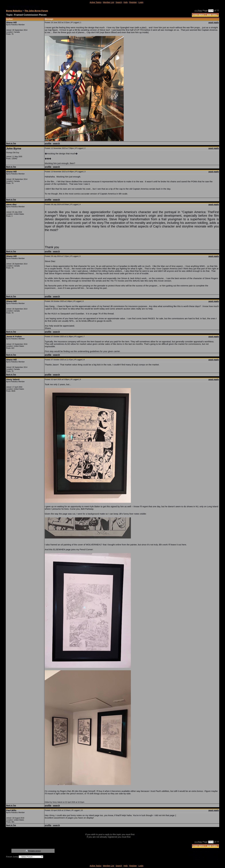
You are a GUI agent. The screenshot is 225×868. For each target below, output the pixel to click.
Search (119, 2)
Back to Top (11, 143)
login (137, 834)
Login (141, 2)
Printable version (35, 851)
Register (133, 2)
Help (126, 2)
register (135, 837)
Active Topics (95, 2)
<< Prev (198, 11)
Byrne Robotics (14, 11)
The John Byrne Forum (36, 11)
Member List (108, 2)
